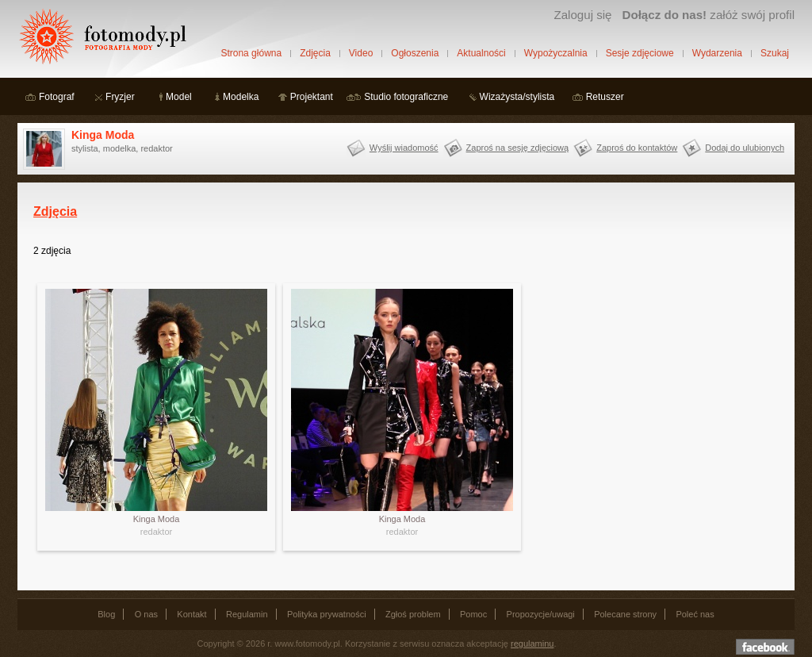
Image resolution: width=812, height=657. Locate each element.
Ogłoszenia (415, 53)
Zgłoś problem (413, 614)
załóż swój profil (709, 15)
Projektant (312, 97)
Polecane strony (625, 614)
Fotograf (57, 97)
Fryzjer (120, 97)
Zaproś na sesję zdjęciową (518, 148)
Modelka (241, 97)
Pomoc (473, 614)
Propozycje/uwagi (541, 614)
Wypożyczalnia (556, 53)
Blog (106, 614)
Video (361, 53)
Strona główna (251, 53)
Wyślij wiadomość (404, 148)
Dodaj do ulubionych (745, 148)
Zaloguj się (582, 15)
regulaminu (532, 644)
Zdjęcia (315, 53)
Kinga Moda (103, 135)
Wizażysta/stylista (517, 97)
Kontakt (192, 614)
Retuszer (605, 97)
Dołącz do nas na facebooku (765, 647)
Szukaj (775, 53)
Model (179, 97)
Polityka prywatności (327, 614)
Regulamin (247, 614)
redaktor (156, 532)
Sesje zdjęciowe (640, 53)
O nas (146, 614)
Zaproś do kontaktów (637, 148)
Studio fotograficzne (406, 97)
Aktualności (481, 53)
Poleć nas (695, 614)
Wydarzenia (717, 53)
